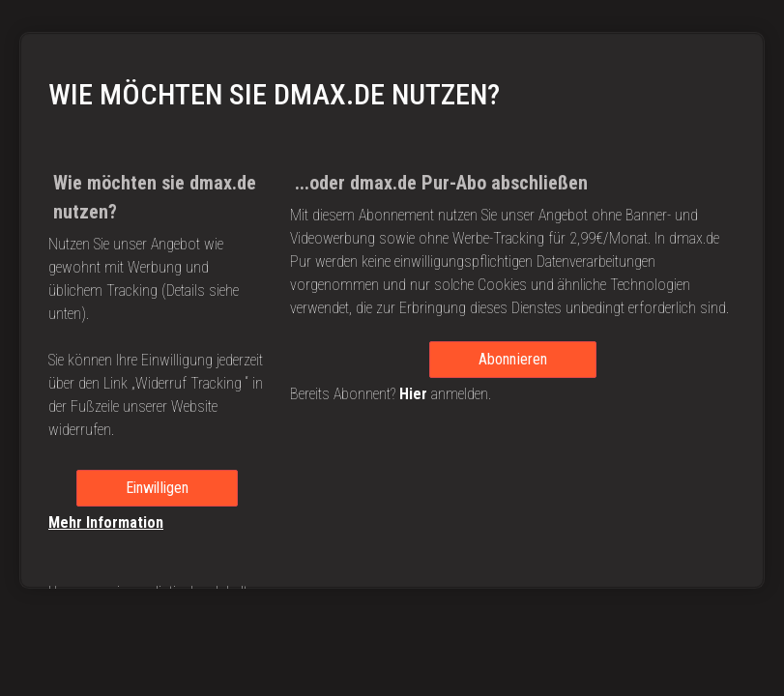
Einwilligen (158, 488)
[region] (392, 310)
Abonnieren (513, 359)
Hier (413, 394)
